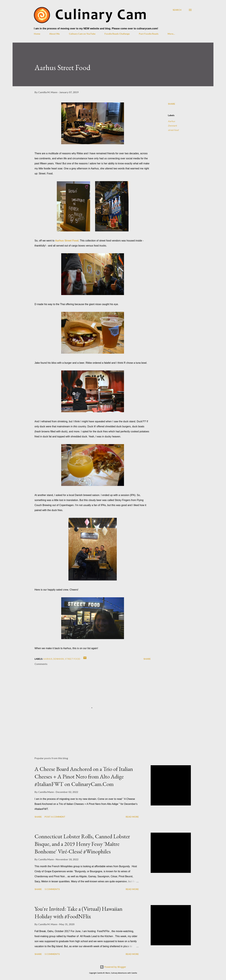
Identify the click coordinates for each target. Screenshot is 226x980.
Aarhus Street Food (67, 241)
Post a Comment (55, 817)
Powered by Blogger (113, 967)
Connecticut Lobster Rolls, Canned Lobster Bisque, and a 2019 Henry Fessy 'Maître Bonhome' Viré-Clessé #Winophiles (82, 844)
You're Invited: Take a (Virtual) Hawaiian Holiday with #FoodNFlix (78, 913)
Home (37, 34)
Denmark (172, 126)
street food (173, 130)
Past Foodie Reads (149, 34)
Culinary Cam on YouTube (82, 34)
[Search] (177, 10)
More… (171, 34)
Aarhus (171, 121)
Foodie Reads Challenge (117, 34)
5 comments (52, 889)
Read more (132, 817)
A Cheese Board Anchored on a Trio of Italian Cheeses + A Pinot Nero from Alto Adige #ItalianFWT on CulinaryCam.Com (84, 776)
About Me (54, 34)
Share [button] (172, 104)
